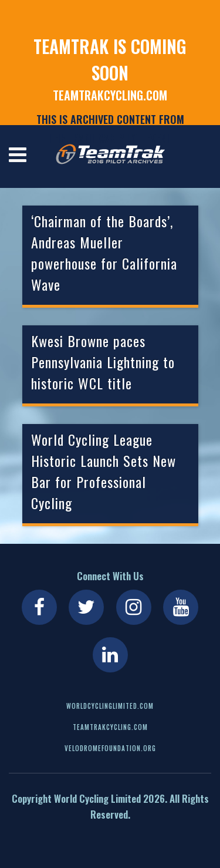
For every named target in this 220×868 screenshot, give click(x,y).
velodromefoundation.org (110, 748)
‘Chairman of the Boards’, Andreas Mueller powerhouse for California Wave (104, 253)
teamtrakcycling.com (110, 95)
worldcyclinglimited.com (110, 706)
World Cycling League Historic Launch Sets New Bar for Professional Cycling (104, 471)
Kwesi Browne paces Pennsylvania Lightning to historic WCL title (103, 362)
